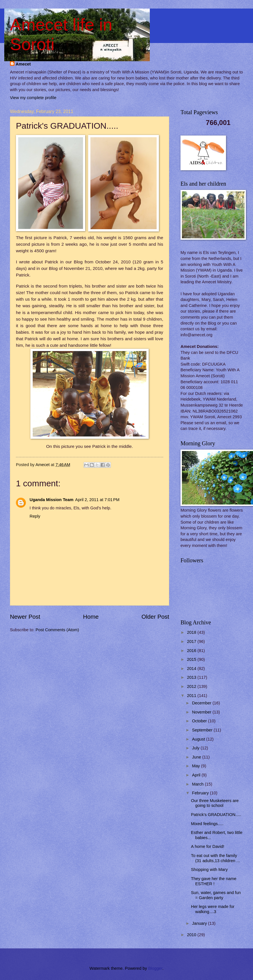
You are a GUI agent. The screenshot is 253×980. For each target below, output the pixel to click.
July (196, 748)
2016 (192, 651)
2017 (192, 641)
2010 (192, 935)
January (200, 923)
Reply (35, 516)
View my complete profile (33, 98)
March (198, 784)
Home (91, 617)
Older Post (155, 617)
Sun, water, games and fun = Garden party (216, 895)
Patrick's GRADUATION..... (216, 815)
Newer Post (25, 617)
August (199, 739)
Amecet (23, 64)
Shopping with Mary (209, 870)
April (197, 775)
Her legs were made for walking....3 (213, 909)
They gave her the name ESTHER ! (214, 881)
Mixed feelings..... (207, 824)
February (201, 793)
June (197, 757)
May (196, 766)
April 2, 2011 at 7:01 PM (97, 500)
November (202, 712)
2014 (192, 669)
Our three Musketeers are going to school (215, 803)
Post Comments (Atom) (57, 630)
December (202, 703)
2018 (192, 632)
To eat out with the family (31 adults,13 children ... (215, 858)
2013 (192, 677)
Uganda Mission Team (51, 500)
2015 (192, 659)
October (200, 721)
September (203, 730)
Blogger (155, 968)
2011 (192, 696)
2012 (192, 686)
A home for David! (208, 846)
